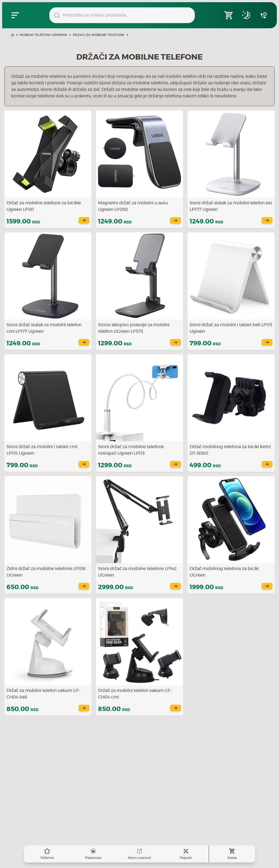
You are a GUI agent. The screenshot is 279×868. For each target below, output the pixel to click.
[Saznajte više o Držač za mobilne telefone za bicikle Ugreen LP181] (48, 169)
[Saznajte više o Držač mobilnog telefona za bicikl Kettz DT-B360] (231, 413)
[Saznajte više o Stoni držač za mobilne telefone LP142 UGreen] (139, 535)
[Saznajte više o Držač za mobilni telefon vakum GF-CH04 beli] (48, 657)
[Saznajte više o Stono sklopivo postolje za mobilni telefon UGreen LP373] (139, 291)
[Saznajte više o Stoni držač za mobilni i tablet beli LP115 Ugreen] (231, 291)
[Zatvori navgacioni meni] (15, 15)
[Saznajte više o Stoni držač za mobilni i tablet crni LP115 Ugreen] (48, 413)
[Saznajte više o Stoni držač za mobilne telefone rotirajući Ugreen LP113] (139, 413)
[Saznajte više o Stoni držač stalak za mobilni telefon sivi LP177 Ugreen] (231, 169)
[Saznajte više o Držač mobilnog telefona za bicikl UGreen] (231, 535)
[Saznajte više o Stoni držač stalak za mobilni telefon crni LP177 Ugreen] (48, 291)
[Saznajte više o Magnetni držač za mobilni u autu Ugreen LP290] (139, 169)
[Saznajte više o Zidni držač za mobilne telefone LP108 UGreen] (48, 535)
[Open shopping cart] (229, 15)
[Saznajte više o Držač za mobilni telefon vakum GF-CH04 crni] (139, 657)
